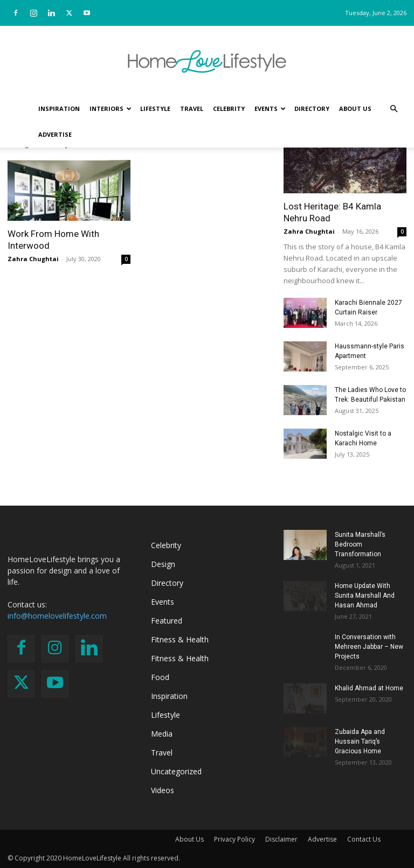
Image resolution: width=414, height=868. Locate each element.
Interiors (111, 108)
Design (163, 564)
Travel (192, 108)
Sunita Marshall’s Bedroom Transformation (360, 544)
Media (162, 734)
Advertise (55, 134)
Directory (312, 108)
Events (270, 108)
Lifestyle (155, 108)
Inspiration (59, 108)
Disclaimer (281, 839)
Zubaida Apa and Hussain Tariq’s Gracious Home (360, 741)
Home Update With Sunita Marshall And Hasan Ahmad (365, 596)
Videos (163, 790)
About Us (355, 108)
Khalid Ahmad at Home (369, 688)
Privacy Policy (234, 839)
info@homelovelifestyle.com (57, 616)
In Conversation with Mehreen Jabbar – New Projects (369, 647)
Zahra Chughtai (33, 259)
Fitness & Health (180, 639)
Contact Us (364, 839)
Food (160, 677)
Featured (167, 621)
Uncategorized (176, 771)
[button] (394, 109)
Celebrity (229, 108)
